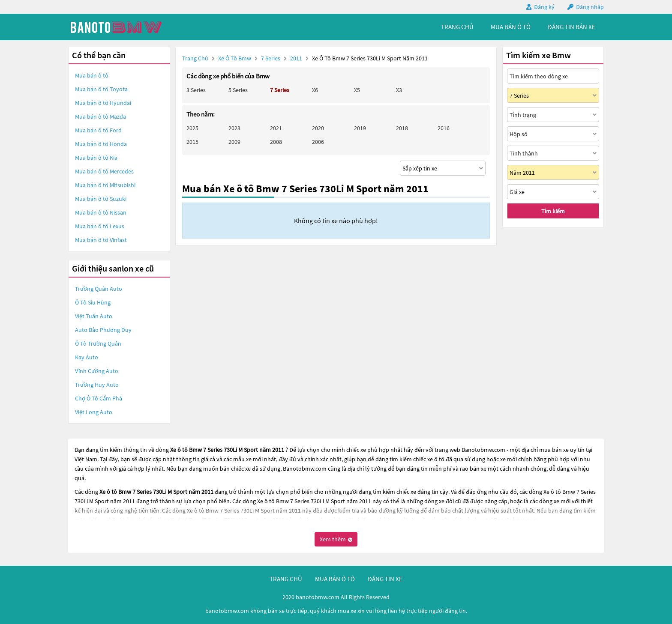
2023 (234, 128)
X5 (357, 90)
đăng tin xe (385, 579)
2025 (192, 128)
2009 (234, 142)
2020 (318, 128)
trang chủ (457, 27)
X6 (315, 90)
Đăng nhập (590, 7)
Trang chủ (195, 58)
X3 (399, 90)
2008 (276, 142)
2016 (444, 128)
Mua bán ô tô (92, 75)
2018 (402, 128)
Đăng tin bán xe (571, 27)
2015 (192, 142)
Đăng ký (544, 7)
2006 (318, 142)
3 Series (196, 90)
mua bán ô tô (511, 27)
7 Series (271, 58)
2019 (360, 128)
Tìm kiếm (553, 211)
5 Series (238, 90)
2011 (297, 58)
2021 (276, 128)
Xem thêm (336, 539)
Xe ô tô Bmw (235, 58)
